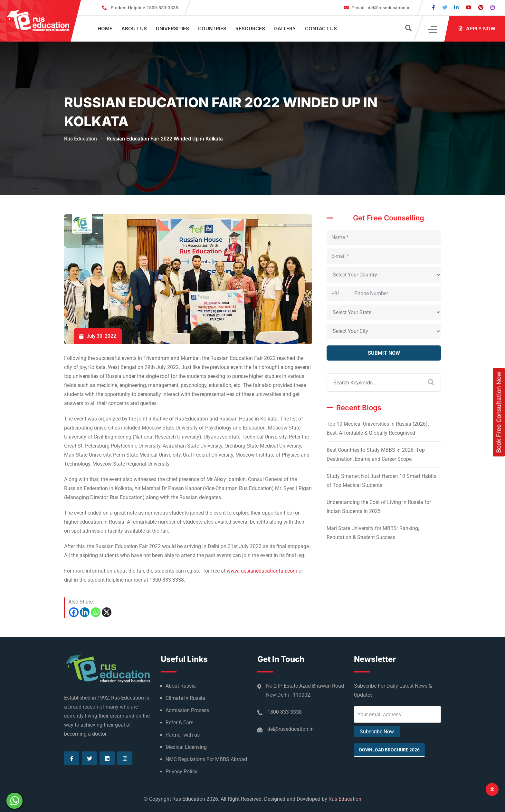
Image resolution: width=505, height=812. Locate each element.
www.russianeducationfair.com (262, 571)
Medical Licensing (186, 747)
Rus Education (345, 799)
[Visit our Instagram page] (492, 8)
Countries (212, 29)
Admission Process (187, 710)
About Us (134, 29)
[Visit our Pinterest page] (481, 8)
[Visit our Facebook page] (434, 8)
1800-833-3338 (144, 8)
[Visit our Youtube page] (469, 8)
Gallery (285, 29)
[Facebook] (74, 612)
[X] (107, 612)
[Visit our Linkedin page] (456, 8)
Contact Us (321, 29)
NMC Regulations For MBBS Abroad (206, 759)
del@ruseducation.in (381, 8)
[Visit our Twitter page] (445, 8)
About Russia (181, 686)
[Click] (433, 29)
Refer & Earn (180, 723)
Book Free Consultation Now (499, 412)
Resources (250, 29)
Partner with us (183, 735)
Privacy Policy (181, 772)
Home (105, 29)
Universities (172, 29)
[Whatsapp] (96, 612)
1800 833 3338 (285, 712)
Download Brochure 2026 (389, 750)
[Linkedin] (85, 612)
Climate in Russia (185, 698)
